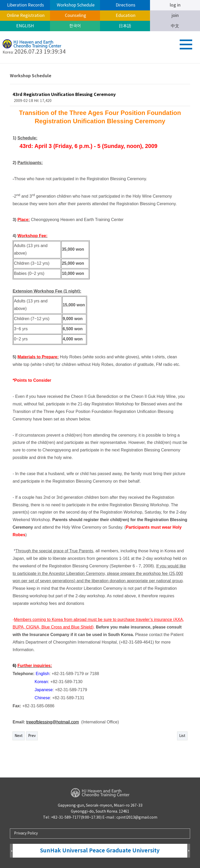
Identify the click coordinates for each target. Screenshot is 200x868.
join (175, 16)
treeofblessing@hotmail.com (53, 722)
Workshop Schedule (75, 5)
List (182, 736)
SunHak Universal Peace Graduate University (100, 851)
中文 (175, 26)
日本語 (125, 26)
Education (125, 16)
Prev (32, 736)
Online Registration (25, 16)
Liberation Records (25, 5)
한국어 (75, 26)
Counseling (75, 16)
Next (19, 736)
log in (175, 5)
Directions (125, 5)
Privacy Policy (26, 833)
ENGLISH (25, 26)
